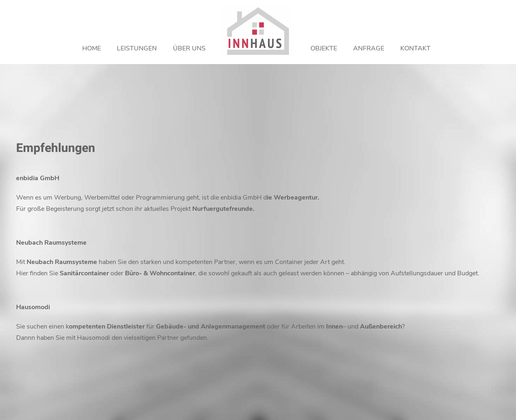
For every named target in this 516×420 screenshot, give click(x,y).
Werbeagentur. (296, 198)
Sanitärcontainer (84, 273)
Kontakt (415, 48)
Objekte (324, 48)
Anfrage (369, 48)
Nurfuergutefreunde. (223, 209)
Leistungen (137, 48)
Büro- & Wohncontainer (160, 273)
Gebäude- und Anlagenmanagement (211, 326)
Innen (334, 326)
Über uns (189, 48)
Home (92, 48)
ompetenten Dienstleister (107, 326)
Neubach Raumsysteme (62, 262)
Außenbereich (381, 326)
